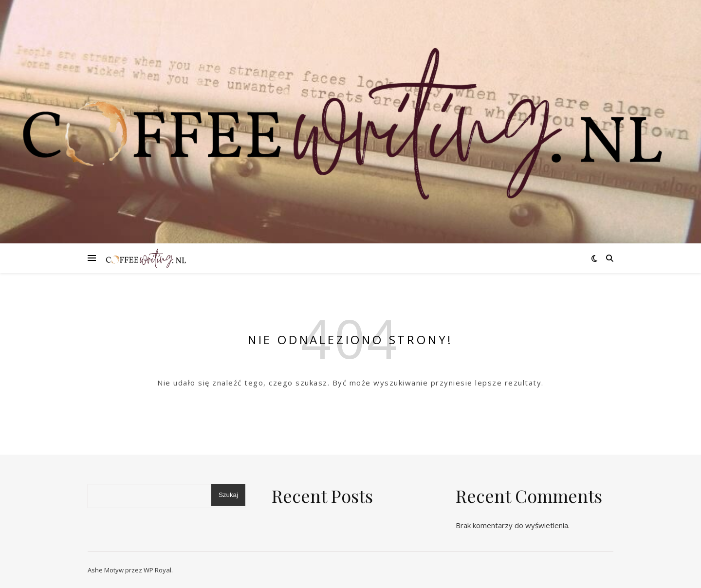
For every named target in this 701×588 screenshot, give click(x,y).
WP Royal (157, 570)
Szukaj (228, 495)
